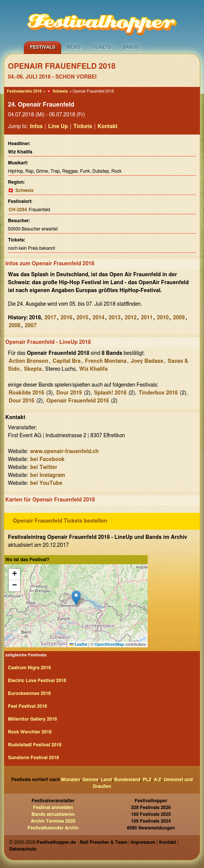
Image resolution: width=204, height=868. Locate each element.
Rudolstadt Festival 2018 (35, 745)
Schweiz (60, 91)
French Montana (106, 361)
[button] (76, 598)
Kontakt (107, 127)
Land (106, 780)
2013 (115, 318)
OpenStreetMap (110, 644)
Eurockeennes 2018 (29, 693)
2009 (179, 318)
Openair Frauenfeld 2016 (78, 401)
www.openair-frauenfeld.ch (64, 452)
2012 (131, 318)
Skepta (33, 369)
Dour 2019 (69, 393)
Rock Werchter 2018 (30, 732)
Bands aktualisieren (53, 814)
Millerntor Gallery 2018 (32, 719)
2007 (31, 326)
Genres (91, 780)
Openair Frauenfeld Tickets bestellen (60, 521)
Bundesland (127, 780)
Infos (36, 127)
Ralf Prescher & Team (104, 842)
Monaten (71, 780)
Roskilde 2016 (26, 393)
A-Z (158, 780)
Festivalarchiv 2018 (24, 91)
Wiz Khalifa (93, 369)
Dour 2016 (22, 401)
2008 (15, 326)
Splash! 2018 (110, 393)
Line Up (58, 127)
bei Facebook (47, 460)
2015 (83, 318)
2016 (66, 318)
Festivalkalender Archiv (53, 828)
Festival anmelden (53, 808)
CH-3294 (18, 210)
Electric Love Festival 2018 (37, 681)
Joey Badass (147, 361)
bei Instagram (48, 475)
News (74, 47)
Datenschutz (23, 849)
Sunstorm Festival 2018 (33, 758)
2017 (50, 318)
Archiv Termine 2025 (53, 821)
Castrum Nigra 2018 (29, 668)
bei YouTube (46, 483)
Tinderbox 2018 (158, 393)
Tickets (102, 47)
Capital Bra (66, 361)
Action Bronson (29, 361)
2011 (147, 318)
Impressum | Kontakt (153, 842)
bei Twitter (44, 467)
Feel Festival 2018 (27, 706)
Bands (131, 47)
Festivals (42, 47)
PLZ (147, 780)
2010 (163, 318)
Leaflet (78, 644)
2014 (98, 318)
